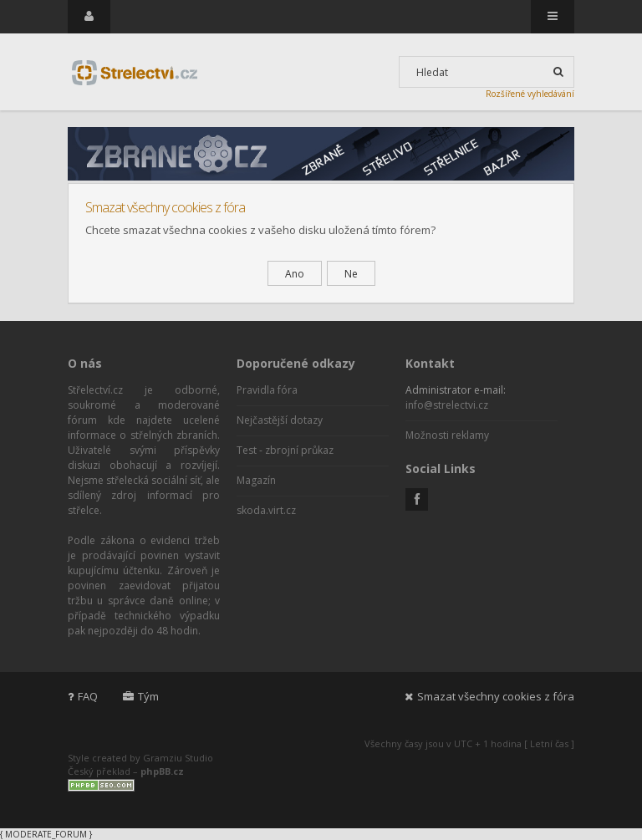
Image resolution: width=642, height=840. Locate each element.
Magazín (256, 480)
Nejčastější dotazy (280, 420)
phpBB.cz (162, 771)
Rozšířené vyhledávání (530, 94)
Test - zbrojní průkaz (285, 450)
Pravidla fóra (267, 390)
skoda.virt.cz (266, 510)
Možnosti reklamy (447, 435)
